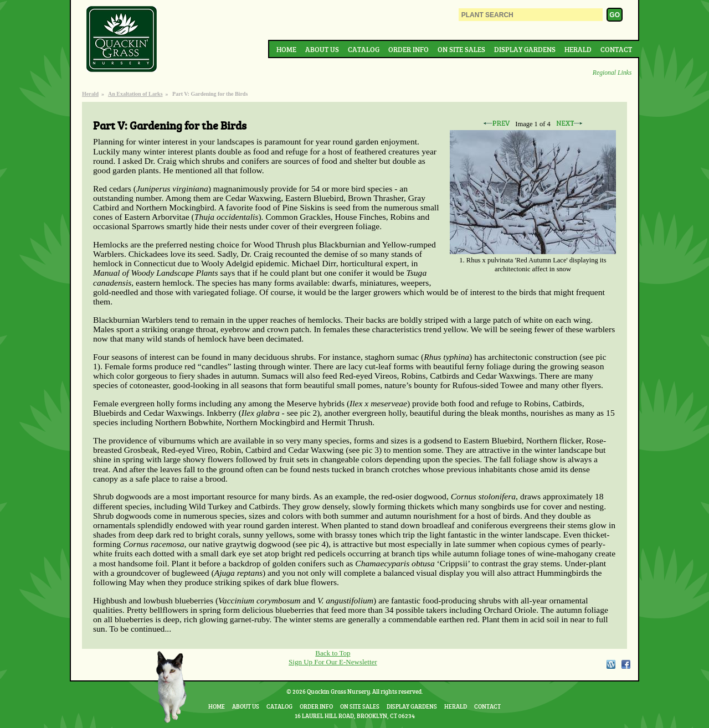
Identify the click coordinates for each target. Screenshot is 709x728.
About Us (322, 49)
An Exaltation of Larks (135, 94)
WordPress (610, 664)
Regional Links (612, 73)
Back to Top (333, 653)
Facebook (626, 664)
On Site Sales (461, 49)
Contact (616, 49)
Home (286, 49)
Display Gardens (525, 49)
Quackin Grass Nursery (122, 40)
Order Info (409, 49)
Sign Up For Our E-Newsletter (333, 662)
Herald (578, 49)
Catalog (364, 49)
